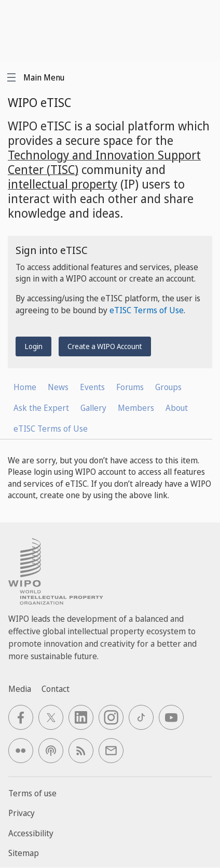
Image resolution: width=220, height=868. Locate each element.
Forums (130, 387)
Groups (168, 387)
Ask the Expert (41, 408)
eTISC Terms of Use (147, 310)
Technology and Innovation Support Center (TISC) (104, 162)
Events (92, 387)
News (58, 387)
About (177, 408)
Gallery (93, 408)
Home (25, 387)
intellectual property (63, 184)
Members (136, 408)
